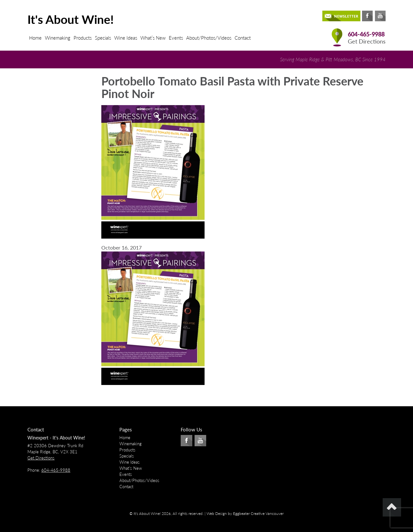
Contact (243, 38)
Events (176, 38)
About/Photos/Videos (209, 38)
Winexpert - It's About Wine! (56, 438)
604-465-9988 (366, 34)
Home (35, 38)
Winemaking (58, 38)
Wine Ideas (126, 38)
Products (83, 38)
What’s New (153, 38)
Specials (103, 38)
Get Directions (367, 41)
